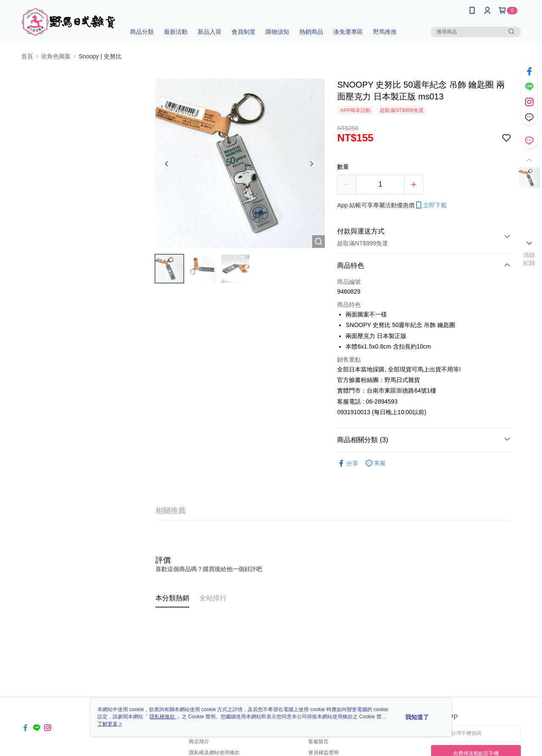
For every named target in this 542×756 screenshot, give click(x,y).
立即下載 (431, 205)
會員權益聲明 (324, 753)
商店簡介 (199, 742)
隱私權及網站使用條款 (214, 753)
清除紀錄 (530, 259)
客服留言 (318, 742)
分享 (348, 463)
